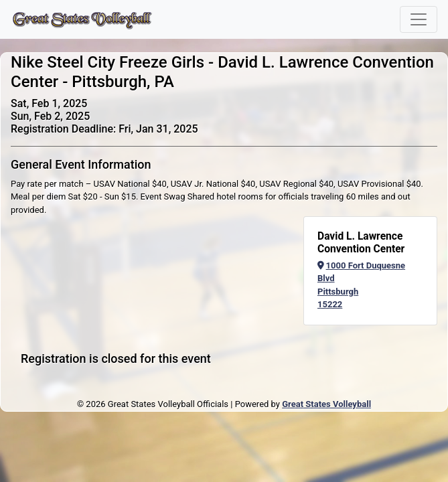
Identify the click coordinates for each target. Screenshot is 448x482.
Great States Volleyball (326, 404)
